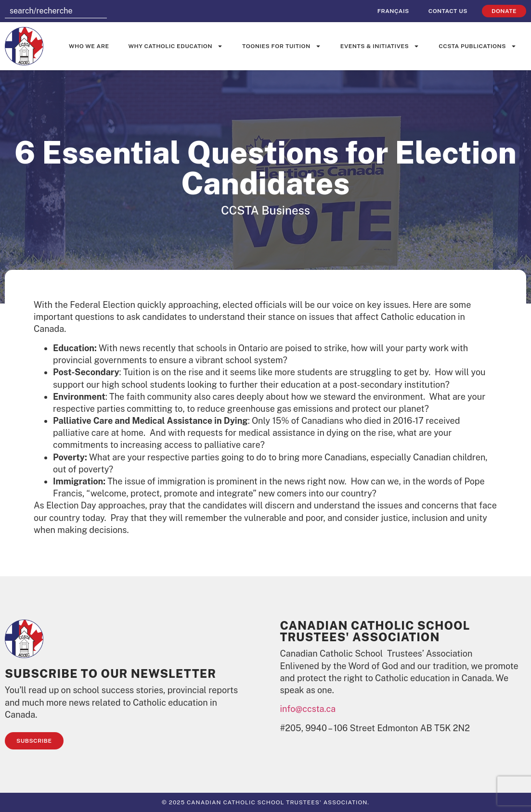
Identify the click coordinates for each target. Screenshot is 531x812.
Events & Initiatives (380, 46)
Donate (504, 11)
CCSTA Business (265, 210)
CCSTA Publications (478, 46)
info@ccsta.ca (308, 709)
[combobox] (56, 11)
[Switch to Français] (393, 11)
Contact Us (448, 11)
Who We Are (89, 46)
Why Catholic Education (176, 46)
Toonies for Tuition (282, 46)
